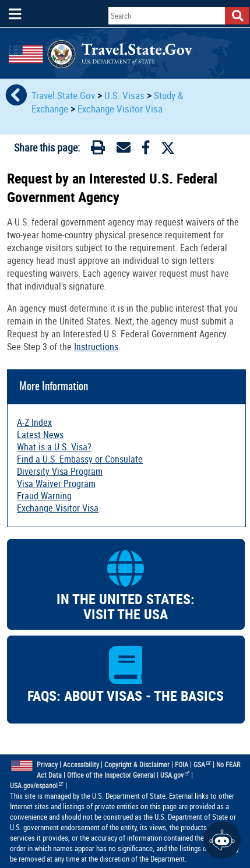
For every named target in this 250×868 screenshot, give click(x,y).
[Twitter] (168, 148)
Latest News (40, 435)
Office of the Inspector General (111, 775)
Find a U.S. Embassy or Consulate (80, 459)
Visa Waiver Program (56, 484)
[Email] (124, 150)
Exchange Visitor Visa (120, 109)
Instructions (96, 347)
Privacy (47, 765)
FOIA (182, 765)
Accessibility (81, 765)
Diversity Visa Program (60, 471)
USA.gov (175, 775)
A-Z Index (34, 422)
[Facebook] (146, 150)
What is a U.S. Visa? (54, 447)
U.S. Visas (124, 95)
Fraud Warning (44, 496)
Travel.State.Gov (64, 95)
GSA (202, 765)
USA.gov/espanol (37, 786)
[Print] (98, 150)
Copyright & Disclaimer (137, 765)
